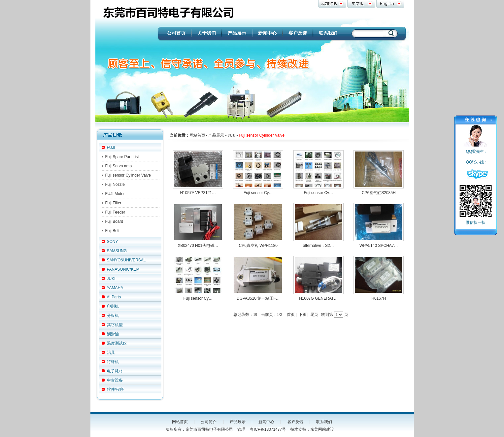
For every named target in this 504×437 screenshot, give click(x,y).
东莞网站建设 (322, 429)
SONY (113, 242)
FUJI (111, 148)
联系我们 (328, 33)
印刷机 (113, 306)
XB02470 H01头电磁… (198, 246)
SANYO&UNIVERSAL (126, 260)
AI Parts (114, 297)
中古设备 (115, 380)
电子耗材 (115, 371)
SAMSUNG (117, 251)
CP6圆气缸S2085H (379, 193)
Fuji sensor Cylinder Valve (128, 175)
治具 (111, 353)
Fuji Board (114, 221)
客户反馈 (298, 33)
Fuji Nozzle (115, 185)
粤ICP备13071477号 (268, 429)
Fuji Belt (112, 231)
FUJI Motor (115, 194)
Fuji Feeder (115, 212)
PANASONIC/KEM (123, 269)
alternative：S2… (319, 246)
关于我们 (207, 33)
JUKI (111, 279)
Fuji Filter (113, 203)
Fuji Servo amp (119, 166)
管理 (241, 429)
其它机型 (115, 325)
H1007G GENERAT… (318, 298)
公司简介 (209, 422)
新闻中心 (267, 33)
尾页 (314, 315)
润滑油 (113, 334)
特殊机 (113, 362)
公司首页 (176, 33)
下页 (303, 315)
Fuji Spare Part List (122, 157)
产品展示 (237, 33)
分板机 (113, 316)
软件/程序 (115, 389)
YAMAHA (115, 288)
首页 (291, 315)
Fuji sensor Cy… (258, 193)
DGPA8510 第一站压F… (258, 298)
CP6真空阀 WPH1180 (258, 246)
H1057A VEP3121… (198, 193)
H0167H (379, 298)
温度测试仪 (117, 343)
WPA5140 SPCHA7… (379, 246)
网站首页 (180, 422)
